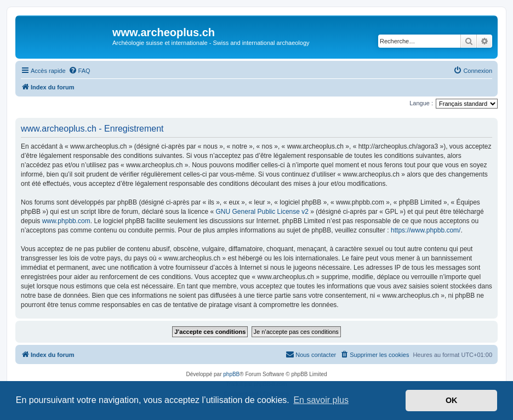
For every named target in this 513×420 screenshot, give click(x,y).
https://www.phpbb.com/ (426, 230)
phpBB (231, 374)
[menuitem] (79, 71)
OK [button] (452, 400)
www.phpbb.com (66, 221)
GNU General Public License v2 (262, 212)
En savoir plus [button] (321, 400)
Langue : (421, 103)
